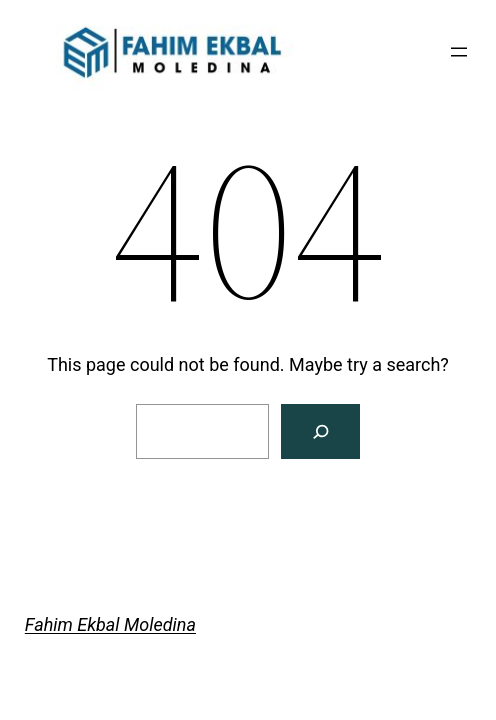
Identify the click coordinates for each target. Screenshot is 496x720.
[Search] (320, 431)
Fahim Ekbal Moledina (110, 624)
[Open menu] (459, 52)
